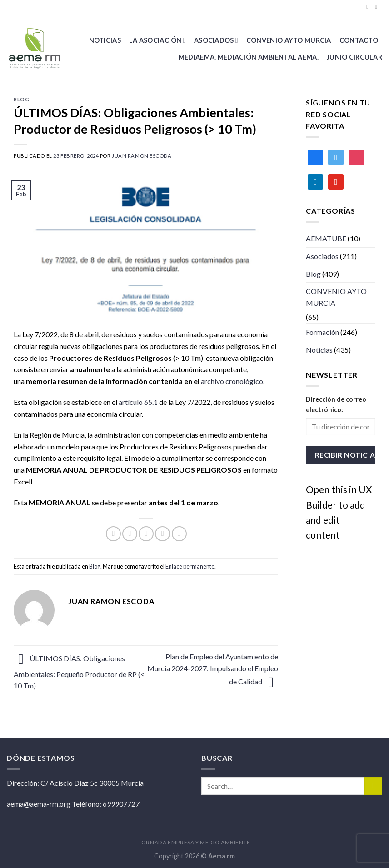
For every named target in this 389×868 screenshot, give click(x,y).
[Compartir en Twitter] (130, 534)
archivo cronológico (232, 381)
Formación (322, 332)
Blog (21, 99)
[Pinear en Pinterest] (162, 534)
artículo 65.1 (138, 402)
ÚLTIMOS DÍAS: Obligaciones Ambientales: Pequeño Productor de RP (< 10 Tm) (79, 672)
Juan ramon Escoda (142, 156)
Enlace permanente (190, 566)
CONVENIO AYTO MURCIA (289, 40)
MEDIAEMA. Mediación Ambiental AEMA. (249, 57)
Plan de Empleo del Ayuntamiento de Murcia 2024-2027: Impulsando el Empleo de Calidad (213, 669)
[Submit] (373, 786)
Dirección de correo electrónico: (336, 404)
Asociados (216, 40)
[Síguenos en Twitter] (378, 7)
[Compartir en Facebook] (113, 534)
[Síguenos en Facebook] (369, 7)
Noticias (105, 40)
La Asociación (157, 40)
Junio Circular (354, 57)
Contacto (359, 40)
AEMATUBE (326, 238)
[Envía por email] (146, 534)
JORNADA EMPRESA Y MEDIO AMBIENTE (194, 842)
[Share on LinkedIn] (179, 534)
